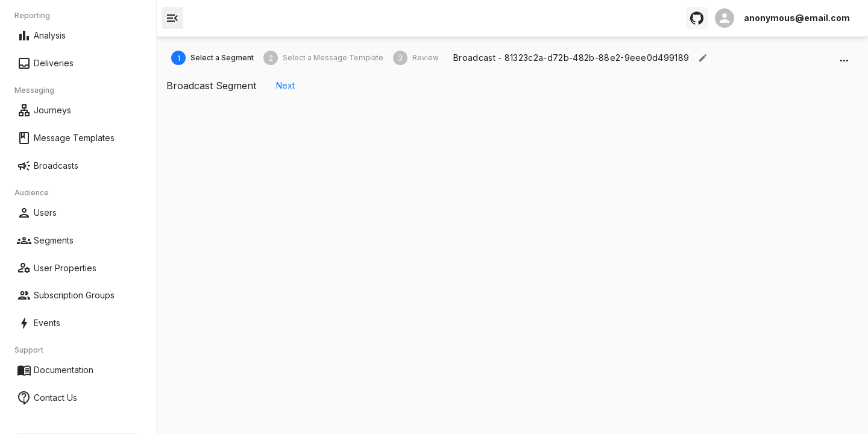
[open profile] (782, 18)
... (844, 58)
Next (285, 86)
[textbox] (571, 58)
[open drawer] (172, 18)
